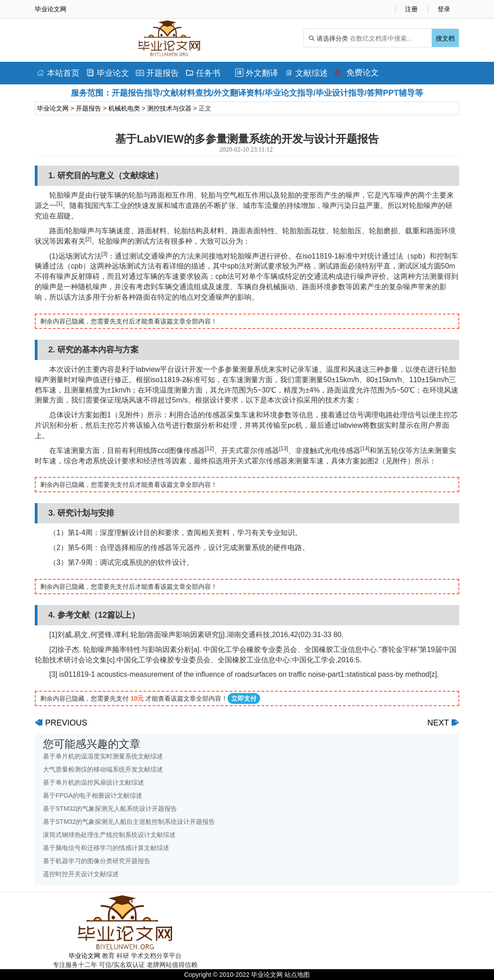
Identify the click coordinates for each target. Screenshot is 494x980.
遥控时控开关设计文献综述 (81, 874)
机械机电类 (124, 108)
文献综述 (306, 73)
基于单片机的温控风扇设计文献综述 (93, 782)
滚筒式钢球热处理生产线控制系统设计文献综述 (109, 835)
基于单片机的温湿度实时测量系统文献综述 (103, 756)
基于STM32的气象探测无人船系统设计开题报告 (110, 809)
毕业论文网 (53, 108)
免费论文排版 (357, 75)
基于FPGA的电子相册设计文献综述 (93, 795)
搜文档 (445, 38)
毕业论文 (108, 73)
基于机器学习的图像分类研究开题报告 (97, 861)
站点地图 (297, 975)
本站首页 (58, 73)
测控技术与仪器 (169, 108)
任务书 (203, 73)
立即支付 (244, 698)
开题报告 (157, 73)
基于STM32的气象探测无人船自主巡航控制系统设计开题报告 (129, 822)
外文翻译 (257, 73)
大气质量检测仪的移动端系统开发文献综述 (103, 769)
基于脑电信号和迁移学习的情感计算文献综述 (106, 848)
